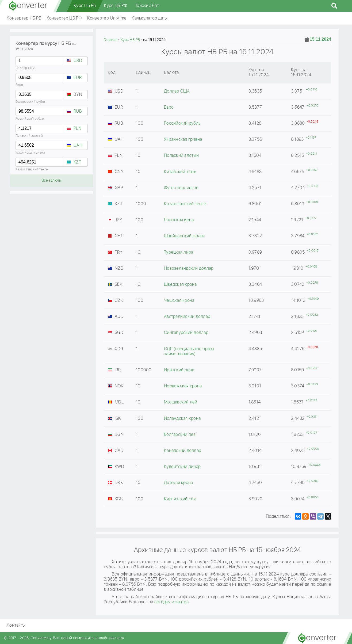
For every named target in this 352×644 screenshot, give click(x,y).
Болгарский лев (180, 435)
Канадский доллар (183, 451)
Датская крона (178, 483)
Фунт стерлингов (181, 188)
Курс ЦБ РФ (116, 6)
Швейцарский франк (184, 236)
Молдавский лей (181, 402)
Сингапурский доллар (186, 333)
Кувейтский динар (182, 467)
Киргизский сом (180, 499)
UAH (78, 145)
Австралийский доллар (187, 317)
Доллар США (26, 68)
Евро (19, 85)
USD (78, 61)
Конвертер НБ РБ (24, 18)
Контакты (16, 625)
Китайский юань (180, 172)
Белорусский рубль (30, 102)
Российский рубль (30, 119)
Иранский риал (179, 370)
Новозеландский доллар (189, 268)
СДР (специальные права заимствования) (189, 352)
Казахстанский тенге (32, 169)
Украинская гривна (30, 153)
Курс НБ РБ (85, 6)
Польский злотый (29, 136)
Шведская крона (180, 285)
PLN (77, 129)
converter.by (28, 6)
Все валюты (52, 181)
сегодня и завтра (171, 602)
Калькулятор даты (150, 18)
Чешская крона (179, 301)
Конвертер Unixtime (107, 18)
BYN (78, 95)
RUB (78, 111)
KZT (77, 162)
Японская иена (179, 220)
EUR (78, 78)
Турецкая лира (179, 252)
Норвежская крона (183, 386)
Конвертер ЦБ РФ (64, 18)
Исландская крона (182, 419)
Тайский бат (147, 6)
